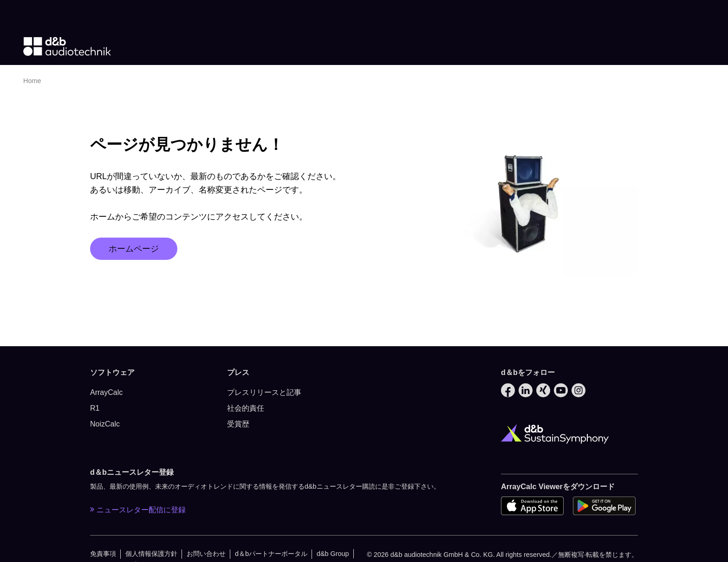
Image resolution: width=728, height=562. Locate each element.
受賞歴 (238, 424)
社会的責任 (246, 408)
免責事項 (103, 554)
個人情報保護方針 (151, 554)
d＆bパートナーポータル (271, 554)
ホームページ (134, 249)
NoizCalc (105, 424)
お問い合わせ (206, 554)
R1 (95, 408)
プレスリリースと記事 (264, 392)
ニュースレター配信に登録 (138, 510)
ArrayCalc (106, 392)
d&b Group (333, 554)
